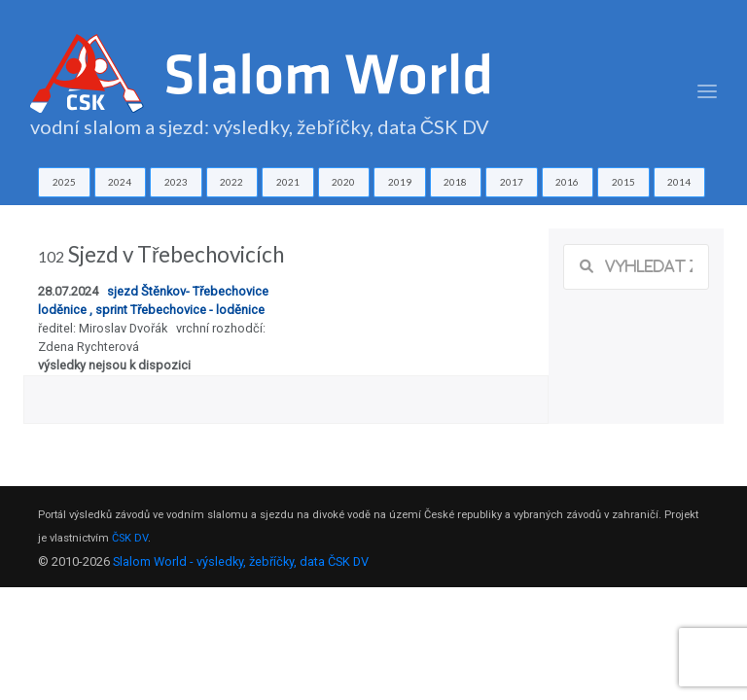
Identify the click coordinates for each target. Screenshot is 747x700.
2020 (343, 182)
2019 (400, 182)
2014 (679, 182)
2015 (623, 182)
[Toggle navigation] (707, 92)
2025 (64, 182)
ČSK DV (130, 538)
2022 (231, 182)
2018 (455, 182)
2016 (567, 182)
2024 (120, 182)
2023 (176, 182)
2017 (512, 182)
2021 (288, 182)
